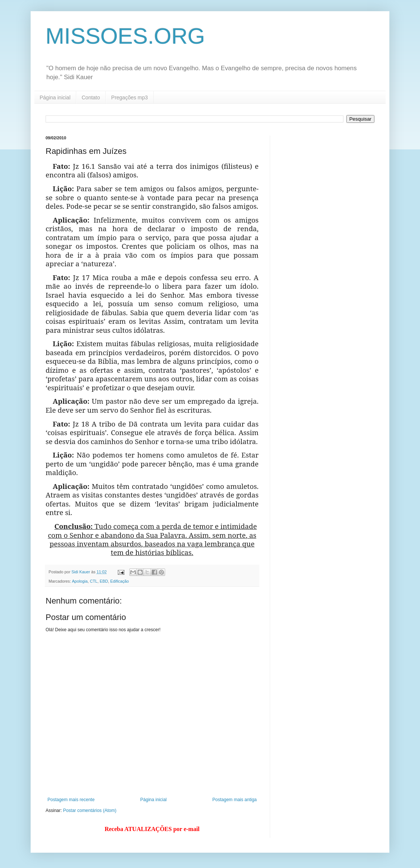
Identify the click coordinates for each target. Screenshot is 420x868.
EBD (104, 581)
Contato (91, 97)
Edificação (120, 581)
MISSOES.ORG (125, 36)
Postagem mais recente (71, 800)
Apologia (80, 581)
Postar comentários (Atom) (90, 810)
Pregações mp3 (130, 97)
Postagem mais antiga (234, 800)
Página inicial (55, 97)
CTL (93, 581)
